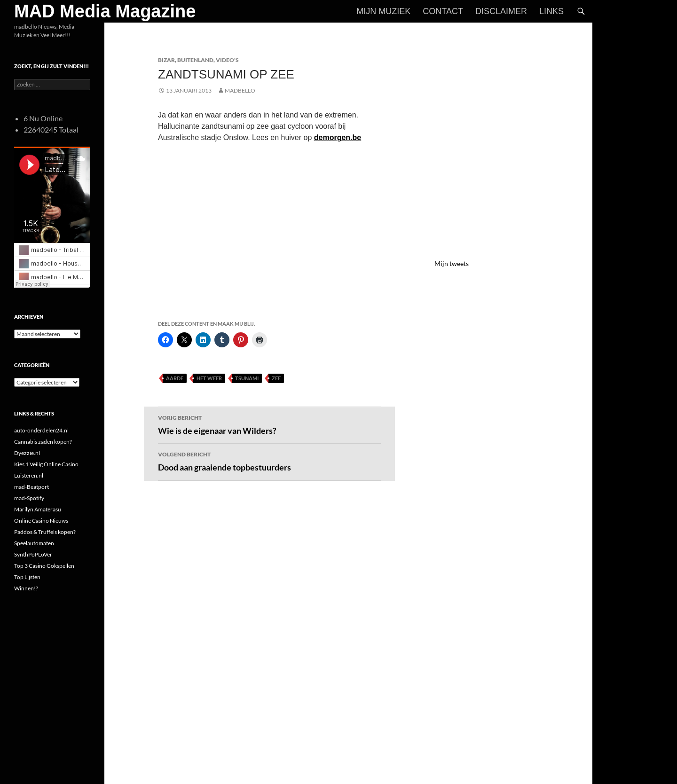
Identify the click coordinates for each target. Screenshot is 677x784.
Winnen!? (26, 588)
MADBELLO (240, 90)
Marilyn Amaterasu (38, 509)
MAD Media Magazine (105, 11)
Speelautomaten (34, 543)
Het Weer (209, 378)
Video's (227, 60)
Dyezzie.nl (27, 453)
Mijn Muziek (383, 11)
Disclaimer (501, 11)
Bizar (166, 60)
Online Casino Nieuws (41, 521)
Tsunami (247, 378)
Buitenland (195, 60)
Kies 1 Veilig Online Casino (46, 464)
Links (551, 11)
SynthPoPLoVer (33, 554)
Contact (443, 11)
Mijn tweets (452, 263)
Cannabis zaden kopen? (43, 442)
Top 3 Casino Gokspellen (44, 566)
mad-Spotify (29, 498)
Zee (276, 378)
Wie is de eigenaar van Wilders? (269, 424)
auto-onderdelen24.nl (41, 430)
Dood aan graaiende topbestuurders (269, 461)
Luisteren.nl (29, 475)
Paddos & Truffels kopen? (45, 532)
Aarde (175, 378)
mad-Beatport (31, 487)
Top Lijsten (27, 577)
